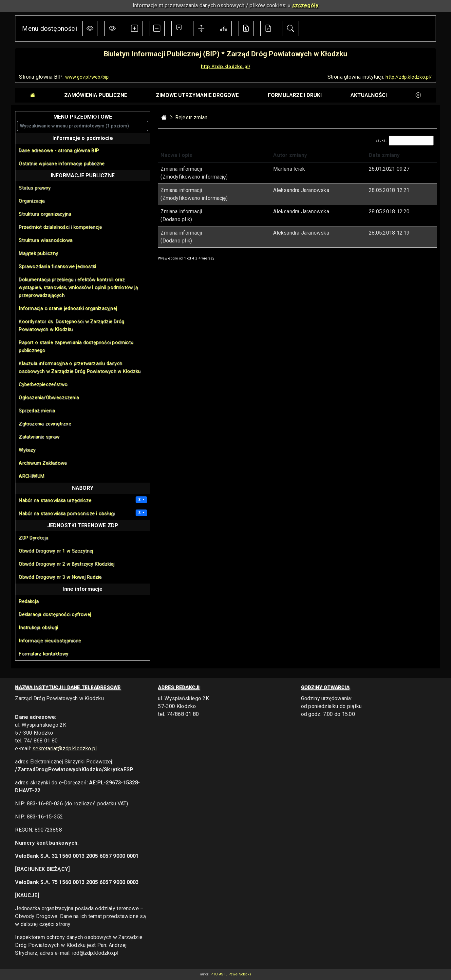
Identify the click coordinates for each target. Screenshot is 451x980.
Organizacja (32, 201)
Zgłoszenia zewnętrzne (45, 424)
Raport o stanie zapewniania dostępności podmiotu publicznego (76, 346)
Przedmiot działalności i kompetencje (60, 227)
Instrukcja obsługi (38, 627)
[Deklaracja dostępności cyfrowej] (246, 29)
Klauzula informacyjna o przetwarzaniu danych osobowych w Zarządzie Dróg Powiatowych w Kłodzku (80, 367)
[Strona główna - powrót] (164, 117)
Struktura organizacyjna (45, 214)
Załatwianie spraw (39, 437)
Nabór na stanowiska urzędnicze (55, 500)
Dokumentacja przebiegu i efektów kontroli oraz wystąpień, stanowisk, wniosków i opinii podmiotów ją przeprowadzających (78, 287)
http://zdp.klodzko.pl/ (225, 67)
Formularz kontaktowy (43, 654)
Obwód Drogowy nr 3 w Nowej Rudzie (60, 577)
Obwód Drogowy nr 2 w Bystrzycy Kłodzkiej (66, 564)
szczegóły (305, 5)
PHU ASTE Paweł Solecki (231, 974)
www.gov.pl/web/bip (87, 77)
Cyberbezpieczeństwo (43, 384)
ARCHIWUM (31, 476)
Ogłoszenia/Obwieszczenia (49, 397)
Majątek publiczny (38, 253)
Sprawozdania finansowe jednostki (57, 266)
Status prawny (35, 188)
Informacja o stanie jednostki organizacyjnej (68, 308)
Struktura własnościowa (45, 240)
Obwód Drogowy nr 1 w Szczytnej (56, 551)
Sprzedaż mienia (37, 411)
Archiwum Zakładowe (43, 463)
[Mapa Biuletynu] (224, 29)
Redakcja (29, 601)
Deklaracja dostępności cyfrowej (55, 614)
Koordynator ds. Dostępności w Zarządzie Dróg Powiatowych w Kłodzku (71, 325)
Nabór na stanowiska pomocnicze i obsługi (67, 513)
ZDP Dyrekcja (33, 538)
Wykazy (27, 450)
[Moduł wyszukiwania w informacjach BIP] (291, 29)
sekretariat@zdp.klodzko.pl (65, 749)
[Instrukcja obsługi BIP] (268, 29)
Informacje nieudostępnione (50, 641)
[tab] (96, 95)
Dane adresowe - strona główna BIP (59, 150)
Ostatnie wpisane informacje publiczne (62, 163)
